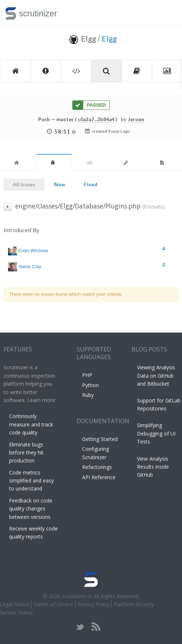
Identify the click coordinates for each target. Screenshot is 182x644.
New (60, 184)
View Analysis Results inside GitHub (153, 467)
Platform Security (134, 604)
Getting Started (100, 439)
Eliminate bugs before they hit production (26, 453)
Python (90, 385)
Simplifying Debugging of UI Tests (156, 433)
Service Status (17, 613)
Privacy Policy (93, 604)
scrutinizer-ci (76, 596)
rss (96, 627)
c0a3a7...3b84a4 (96, 119)
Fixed (91, 184)
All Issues (24, 184)
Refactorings (97, 467)
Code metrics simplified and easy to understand (31, 481)
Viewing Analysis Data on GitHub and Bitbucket (156, 375)
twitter (80, 627)
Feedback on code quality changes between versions (31, 509)
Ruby (88, 395)
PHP (87, 375)
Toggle (168, 13)
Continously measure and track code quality (31, 424)
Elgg (109, 38)
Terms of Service (53, 604)
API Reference (99, 477)
